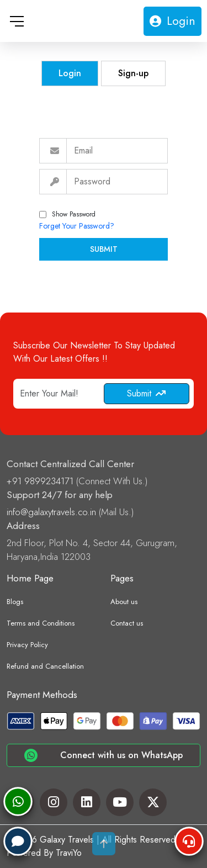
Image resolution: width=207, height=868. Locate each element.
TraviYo (69, 853)
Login (173, 21)
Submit (104, 249)
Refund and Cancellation (45, 666)
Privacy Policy (27, 645)
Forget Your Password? (77, 226)
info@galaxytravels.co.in (53, 512)
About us (124, 602)
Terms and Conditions (41, 623)
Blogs (15, 602)
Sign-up (133, 73)
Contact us (127, 623)
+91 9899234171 (41, 481)
